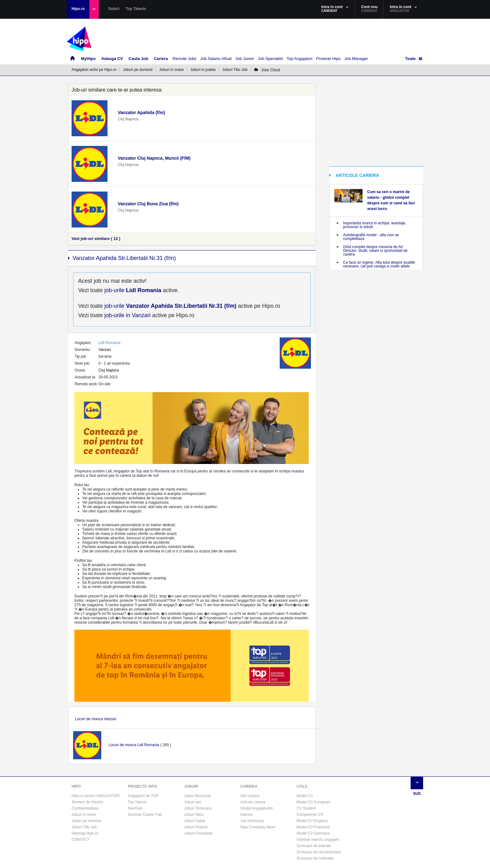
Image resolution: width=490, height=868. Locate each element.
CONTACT (80, 840)
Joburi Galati (195, 821)
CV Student (306, 808)
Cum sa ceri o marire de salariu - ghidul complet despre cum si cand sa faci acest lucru (391, 200)
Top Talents (136, 9)
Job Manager (356, 59)
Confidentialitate (85, 808)
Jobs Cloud (267, 70)
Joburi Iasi (193, 802)
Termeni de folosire (87, 802)
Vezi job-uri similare (96, 239)
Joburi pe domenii (138, 70)
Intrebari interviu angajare (318, 840)
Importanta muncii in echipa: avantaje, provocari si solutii (375, 225)
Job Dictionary (252, 821)
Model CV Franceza (313, 827)
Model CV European (313, 802)
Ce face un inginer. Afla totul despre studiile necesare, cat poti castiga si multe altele (379, 264)
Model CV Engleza (312, 821)
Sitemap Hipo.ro (85, 833)
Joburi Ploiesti (196, 827)
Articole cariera (253, 802)
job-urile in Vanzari (127, 315)
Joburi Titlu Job (235, 70)
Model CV (305, 796)
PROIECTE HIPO (142, 786)
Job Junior (245, 59)
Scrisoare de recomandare (319, 852)
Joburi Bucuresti (197, 796)
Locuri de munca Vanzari (96, 719)
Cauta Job (138, 59)
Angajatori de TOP (143, 796)
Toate (410, 59)
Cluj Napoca (109, 370)
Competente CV (310, 815)
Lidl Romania (109, 343)
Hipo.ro (78, 9)
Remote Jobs (185, 59)
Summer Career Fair (145, 815)
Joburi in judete (203, 70)
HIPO (76, 786)
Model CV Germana (313, 833)
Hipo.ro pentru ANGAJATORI (96, 796)
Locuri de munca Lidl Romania (134, 745)
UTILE (302, 786)
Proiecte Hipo (328, 59)
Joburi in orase (171, 70)
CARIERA (249, 786)
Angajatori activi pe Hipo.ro (94, 70)
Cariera (161, 59)
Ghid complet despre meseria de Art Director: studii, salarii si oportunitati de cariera (375, 251)
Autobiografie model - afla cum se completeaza (371, 237)
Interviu (246, 815)
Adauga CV (112, 59)
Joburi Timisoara (198, 808)
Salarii (114, 9)
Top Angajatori (299, 59)
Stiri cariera (250, 796)
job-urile (132, 290)
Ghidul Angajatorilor (257, 808)
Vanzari (105, 350)
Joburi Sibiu (194, 815)
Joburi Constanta (198, 833)
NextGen (135, 808)
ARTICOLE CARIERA (357, 175)
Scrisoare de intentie (314, 846)
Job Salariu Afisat (216, 59)
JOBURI (191, 786)
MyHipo (88, 59)
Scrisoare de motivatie (315, 858)
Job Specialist (270, 59)
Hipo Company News (258, 827)
